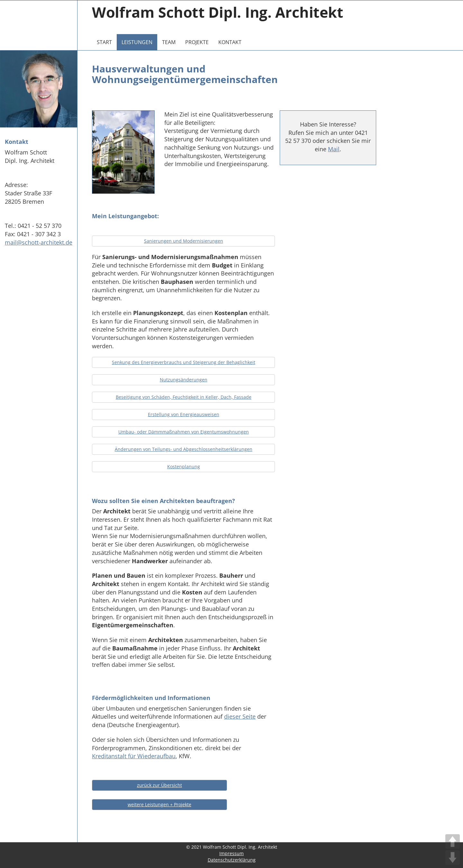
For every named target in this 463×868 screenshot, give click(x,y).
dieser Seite (240, 716)
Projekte (197, 42)
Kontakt (230, 42)
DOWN (453, 858)
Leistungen (137, 42)
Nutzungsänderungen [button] (184, 380)
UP (453, 841)
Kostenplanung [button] (184, 467)
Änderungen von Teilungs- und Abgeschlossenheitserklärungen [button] (184, 449)
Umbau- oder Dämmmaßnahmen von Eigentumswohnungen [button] (184, 432)
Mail (334, 149)
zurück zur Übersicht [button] (159, 785)
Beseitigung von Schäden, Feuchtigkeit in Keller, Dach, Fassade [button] (184, 397)
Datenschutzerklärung (232, 860)
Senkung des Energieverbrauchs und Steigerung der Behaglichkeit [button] (184, 362)
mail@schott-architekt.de (39, 242)
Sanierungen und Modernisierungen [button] (184, 241)
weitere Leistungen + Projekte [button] (159, 804)
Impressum (232, 853)
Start (104, 42)
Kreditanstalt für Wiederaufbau (134, 756)
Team (169, 42)
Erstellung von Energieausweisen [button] (184, 414)
